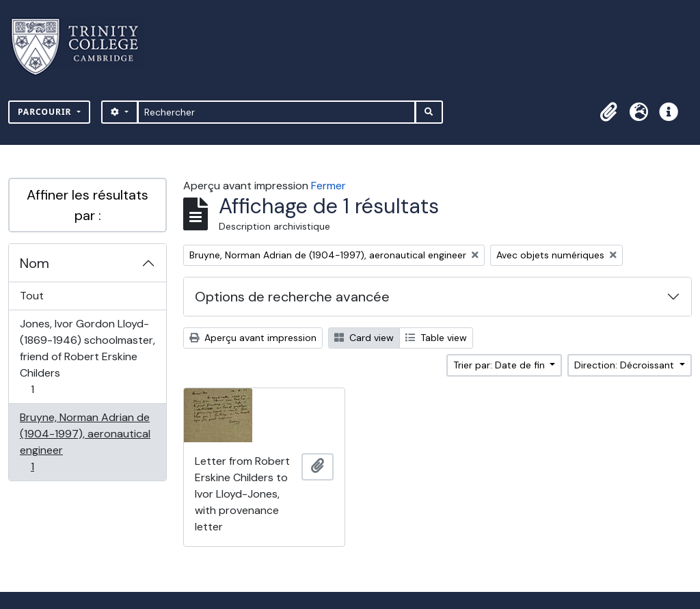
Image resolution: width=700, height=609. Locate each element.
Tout (32, 296)
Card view (364, 338)
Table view (436, 338)
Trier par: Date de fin (500, 365)
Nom (35, 263)
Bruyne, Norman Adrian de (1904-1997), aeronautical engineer (85, 442)
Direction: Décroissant (625, 365)
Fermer (328, 186)
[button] (608, 112)
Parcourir (46, 112)
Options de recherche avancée (292, 297)
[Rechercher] (277, 112)
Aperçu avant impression (253, 338)
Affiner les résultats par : (87, 205)
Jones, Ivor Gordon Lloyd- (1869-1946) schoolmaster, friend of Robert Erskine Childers (87, 356)
